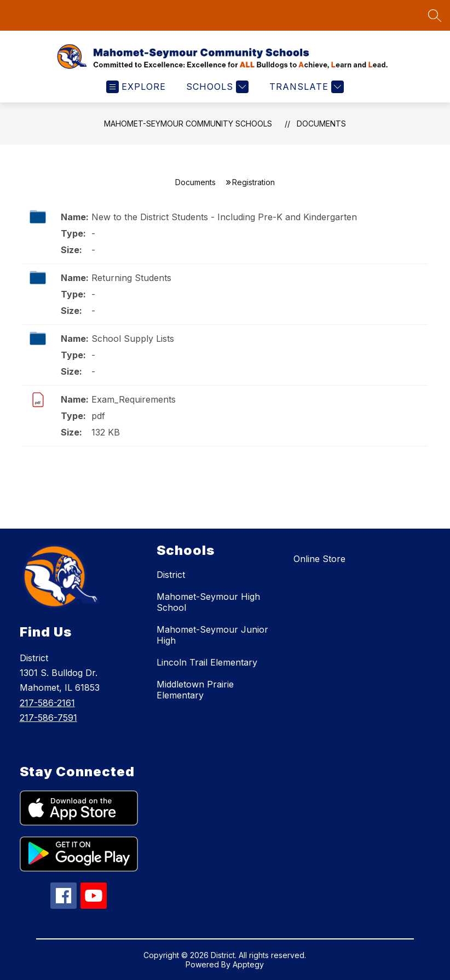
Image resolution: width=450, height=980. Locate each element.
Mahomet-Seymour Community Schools (188, 124)
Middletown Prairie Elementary (195, 690)
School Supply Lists (133, 339)
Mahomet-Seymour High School (208, 602)
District (171, 575)
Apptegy (248, 964)
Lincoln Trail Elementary (207, 662)
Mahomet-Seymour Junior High (212, 635)
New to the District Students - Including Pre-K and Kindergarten (224, 217)
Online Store (319, 559)
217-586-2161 (47, 703)
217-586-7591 (48, 718)
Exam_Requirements (134, 399)
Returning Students (131, 278)
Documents (321, 124)
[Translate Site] (305, 87)
